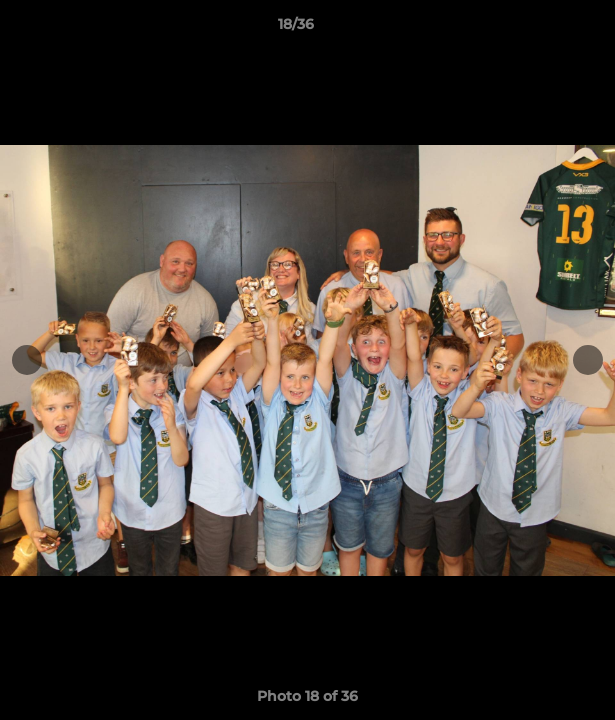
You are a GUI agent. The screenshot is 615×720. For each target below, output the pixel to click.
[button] (543, 29)
